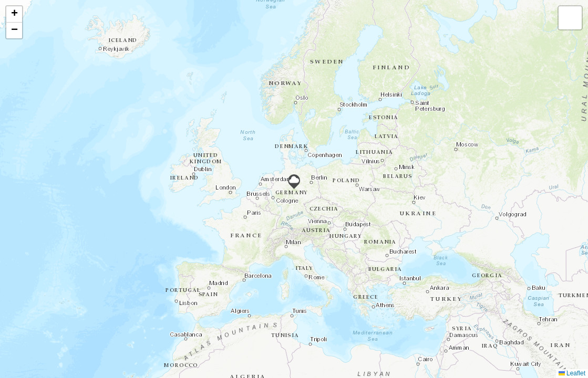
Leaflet (572, 373)
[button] (294, 182)
